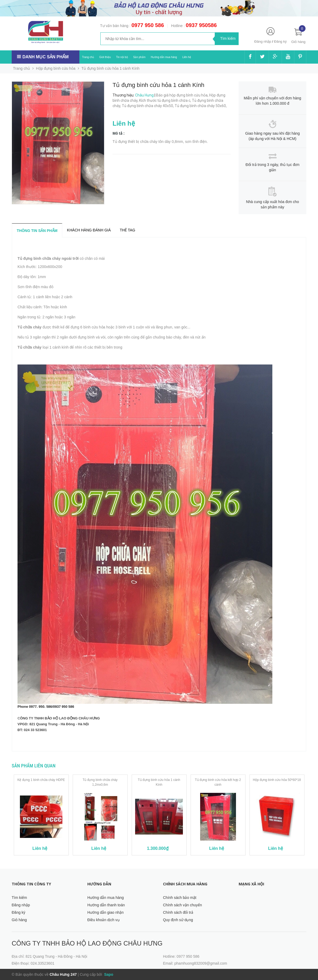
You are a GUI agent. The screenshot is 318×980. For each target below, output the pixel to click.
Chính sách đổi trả (178, 912)
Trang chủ (88, 57)
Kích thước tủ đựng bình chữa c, (166, 100)
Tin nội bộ (122, 57)
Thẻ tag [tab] (127, 230)
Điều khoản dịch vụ (104, 920)
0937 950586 (201, 25)
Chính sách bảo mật (180, 898)
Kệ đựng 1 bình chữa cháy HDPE (41, 780)
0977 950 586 (148, 25)
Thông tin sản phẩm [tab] (37, 231)
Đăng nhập (263, 41)
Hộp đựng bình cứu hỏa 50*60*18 (277, 780)
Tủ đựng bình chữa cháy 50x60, (201, 106)
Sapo (108, 974)
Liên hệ (187, 57)
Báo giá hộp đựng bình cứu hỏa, (183, 95)
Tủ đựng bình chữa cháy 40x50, (148, 106)
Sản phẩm (139, 57)
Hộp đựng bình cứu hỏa (56, 68)
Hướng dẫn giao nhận (106, 912)
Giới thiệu (105, 57)
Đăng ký (280, 41)
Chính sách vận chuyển (182, 905)
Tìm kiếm (19, 898)
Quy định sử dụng (178, 920)
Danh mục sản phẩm (45, 57)
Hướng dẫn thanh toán (106, 905)
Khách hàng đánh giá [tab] (89, 230)
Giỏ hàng (19, 920)
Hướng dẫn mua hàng (164, 57)
